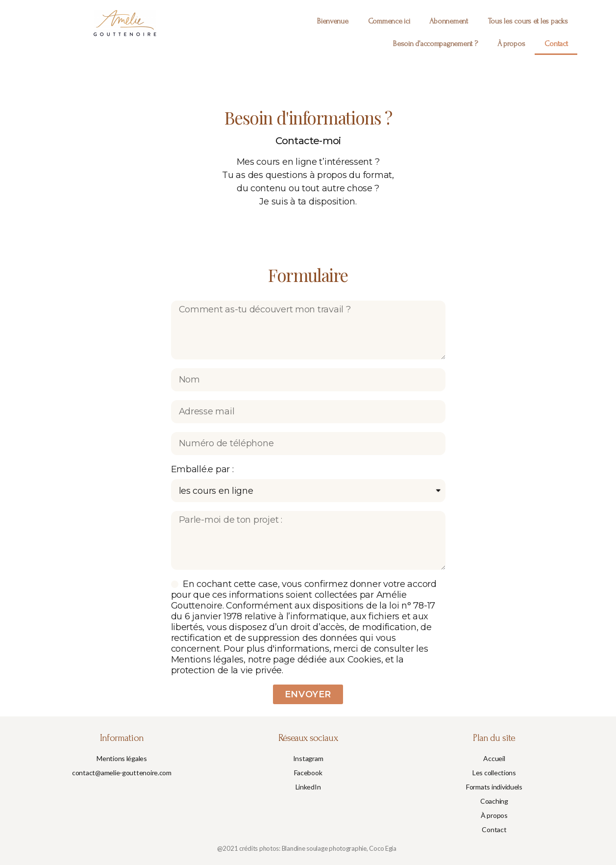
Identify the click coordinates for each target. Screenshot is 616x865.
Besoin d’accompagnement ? (435, 44)
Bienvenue (333, 21)
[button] (122, 759)
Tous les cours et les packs (528, 21)
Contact (556, 44)
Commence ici (389, 21)
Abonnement (448, 21)
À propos (511, 44)
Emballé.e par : (202, 469)
